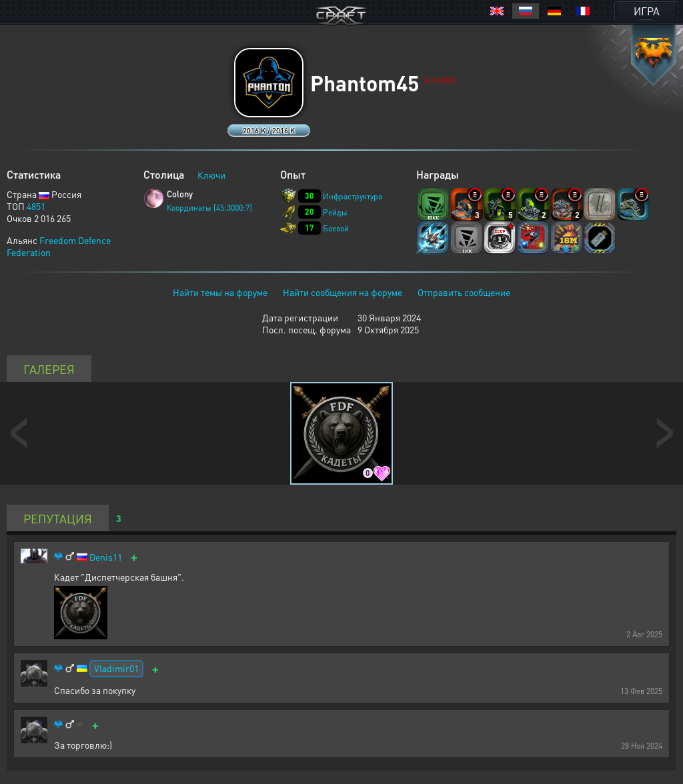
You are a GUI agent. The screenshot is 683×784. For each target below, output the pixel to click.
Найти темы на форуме (220, 292)
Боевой (336, 228)
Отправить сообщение (464, 292)
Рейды (335, 212)
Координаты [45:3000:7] (209, 208)
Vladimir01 (116, 668)
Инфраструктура (353, 196)
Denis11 (106, 557)
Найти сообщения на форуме (343, 292)
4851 (36, 206)
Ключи (211, 175)
